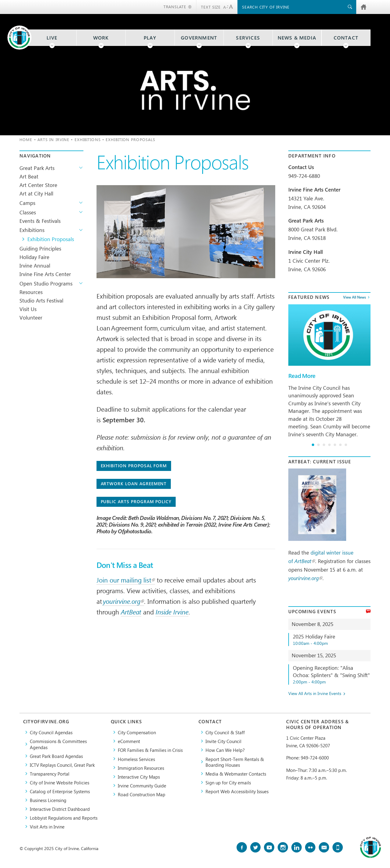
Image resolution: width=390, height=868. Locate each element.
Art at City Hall (36, 193)
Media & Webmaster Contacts (236, 774)
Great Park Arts (37, 168)
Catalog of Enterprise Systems (60, 791)
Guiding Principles (40, 248)
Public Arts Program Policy (136, 501)
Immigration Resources (141, 768)
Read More (302, 376)
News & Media (297, 38)
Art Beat (29, 176)
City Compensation (137, 732)
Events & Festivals (40, 221)
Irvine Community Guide (142, 785)
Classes (28, 212)
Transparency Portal (50, 774)
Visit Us (28, 309)
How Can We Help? (225, 750)
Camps (27, 203)
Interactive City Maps (139, 777)
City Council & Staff (225, 732)
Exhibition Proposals (51, 239)
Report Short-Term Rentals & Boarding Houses (235, 762)
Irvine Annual (35, 265)
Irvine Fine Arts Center (45, 274)
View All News (355, 297)
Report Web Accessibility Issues (237, 791)
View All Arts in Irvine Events (315, 694)
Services (248, 38)
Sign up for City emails (228, 782)
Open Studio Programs (46, 283)
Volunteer (31, 317)
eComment (129, 741)
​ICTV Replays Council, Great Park (62, 765)
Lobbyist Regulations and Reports (64, 818)
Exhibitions (88, 139)
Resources (31, 292)
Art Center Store (38, 185)
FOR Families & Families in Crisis (150, 750)
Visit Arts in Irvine (47, 827)
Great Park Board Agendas (56, 756)
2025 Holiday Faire (332, 640)
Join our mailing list (126, 580)
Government (199, 38)
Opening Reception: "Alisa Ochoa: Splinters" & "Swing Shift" (332, 674)
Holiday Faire (34, 257)
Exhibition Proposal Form (134, 466)
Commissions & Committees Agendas (58, 744)
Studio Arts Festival (41, 300)
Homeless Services (136, 759)
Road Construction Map (142, 794)
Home (26, 139)
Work (101, 38)
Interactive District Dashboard (60, 809)
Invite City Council (223, 741)
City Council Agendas (51, 732)
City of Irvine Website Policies (60, 782)
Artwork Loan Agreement (134, 484)
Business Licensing (48, 800)
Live (52, 38)
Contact (346, 38)
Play (150, 38)
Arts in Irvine (53, 139)
